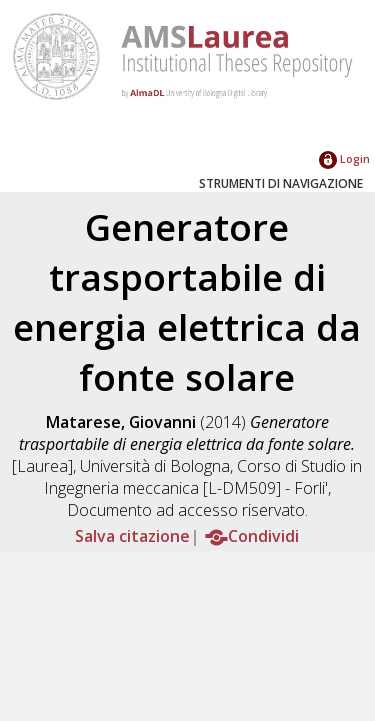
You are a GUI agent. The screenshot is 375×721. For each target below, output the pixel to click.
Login (344, 158)
